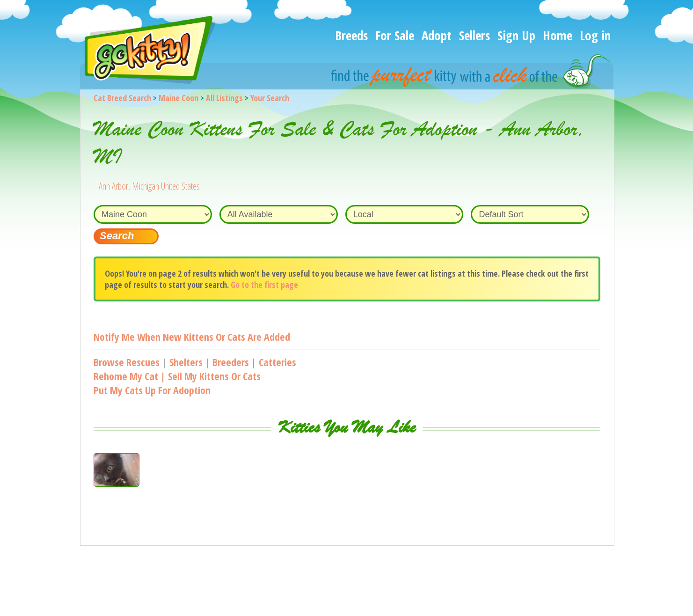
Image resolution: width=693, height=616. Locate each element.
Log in (595, 35)
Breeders (231, 362)
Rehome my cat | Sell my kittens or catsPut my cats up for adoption (177, 383)
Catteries (277, 362)
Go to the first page (264, 285)
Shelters (186, 362)
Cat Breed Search (122, 98)
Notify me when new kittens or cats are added (192, 337)
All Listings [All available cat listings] (224, 98)
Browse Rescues (127, 362)
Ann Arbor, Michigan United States (149, 186)
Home (558, 35)
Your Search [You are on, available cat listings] (270, 98)
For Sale (395, 35)
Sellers (474, 35)
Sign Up (516, 35)
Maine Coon (179, 98)
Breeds (351, 35)
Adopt (437, 35)
